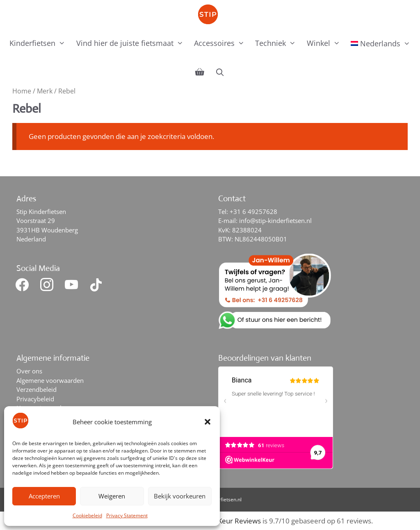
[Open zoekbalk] (220, 72)
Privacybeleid (35, 399)
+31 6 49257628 (253, 212)
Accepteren (44, 496)
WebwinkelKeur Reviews (222, 521)
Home (22, 91)
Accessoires (222, 43)
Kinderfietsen (40, 43)
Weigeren (112, 496)
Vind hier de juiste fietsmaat (132, 43)
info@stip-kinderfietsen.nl (275, 221)
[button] (208, 422)
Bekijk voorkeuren (180, 496)
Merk (45, 91)
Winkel (326, 43)
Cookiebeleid (87, 515)
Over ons (29, 371)
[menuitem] (381, 43)
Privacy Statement (127, 515)
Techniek (278, 43)
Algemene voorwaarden (50, 380)
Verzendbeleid (37, 389)
